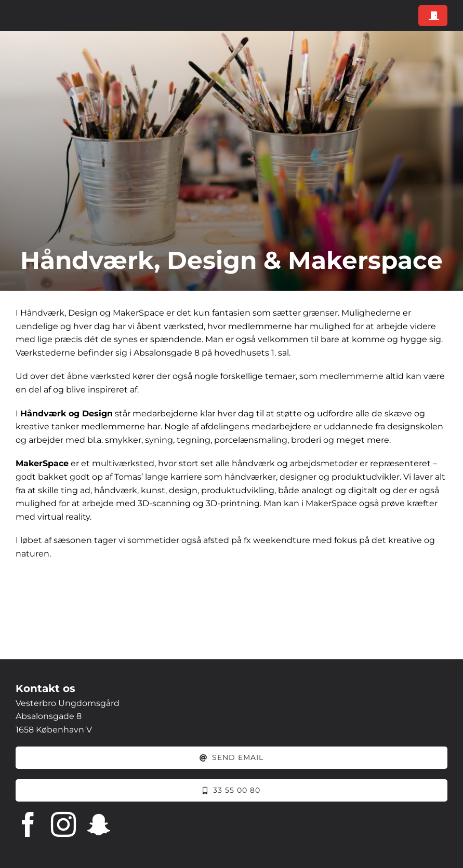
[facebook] (28, 824)
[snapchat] (99, 824)
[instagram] (63, 824)
